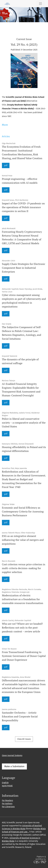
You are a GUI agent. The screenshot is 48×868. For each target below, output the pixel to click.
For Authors (7, 804)
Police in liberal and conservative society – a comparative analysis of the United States (24, 423)
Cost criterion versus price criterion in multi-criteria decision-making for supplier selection (24, 568)
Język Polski (7, 786)
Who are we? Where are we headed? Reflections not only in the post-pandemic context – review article (22, 628)
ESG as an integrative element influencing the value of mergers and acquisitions (23, 540)
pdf (6, 165)
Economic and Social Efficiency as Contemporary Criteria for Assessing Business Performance (23, 511)
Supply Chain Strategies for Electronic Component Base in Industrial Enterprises (24, 268)
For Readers (7, 800)
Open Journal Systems (12, 755)
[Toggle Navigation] (40, 4)
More (5, 125)
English (5, 783)
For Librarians (8, 807)
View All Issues (24, 739)
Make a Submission (14, 766)
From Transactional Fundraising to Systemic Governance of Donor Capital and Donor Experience (24, 656)
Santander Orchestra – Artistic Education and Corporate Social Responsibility (20, 716)
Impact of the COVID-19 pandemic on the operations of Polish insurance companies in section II (23, 207)
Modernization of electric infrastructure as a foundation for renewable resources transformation (23, 599)
